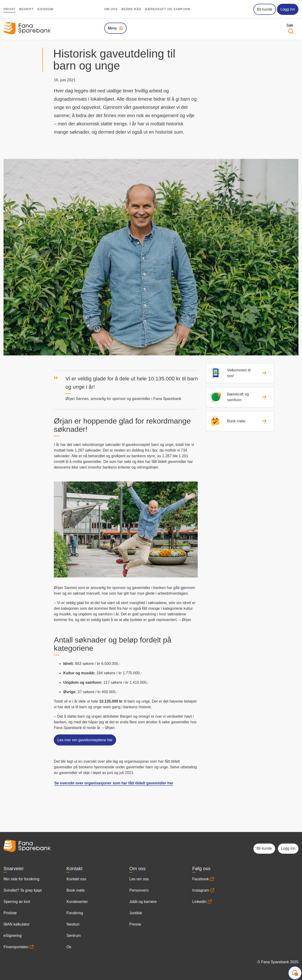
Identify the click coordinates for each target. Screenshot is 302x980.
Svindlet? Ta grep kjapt (23, 890)
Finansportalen (16, 947)
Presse (135, 924)
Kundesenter (77, 902)
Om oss (111, 9)
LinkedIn (199, 902)
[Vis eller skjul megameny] (115, 28)
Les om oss (139, 879)
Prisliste (10, 913)
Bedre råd (131, 9)
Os (69, 947)
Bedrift (26, 9)
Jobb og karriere (143, 902)
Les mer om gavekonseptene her (85, 740)
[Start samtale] (295, 973)
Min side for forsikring (21, 879)
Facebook (201, 879)
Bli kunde (265, 9)
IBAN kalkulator (17, 924)
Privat (9, 9)
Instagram (201, 890)
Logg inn (288, 9)
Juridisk (136, 913)
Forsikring (75, 913)
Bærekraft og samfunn (168, 9)
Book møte (76, 890)
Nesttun (73, 924)
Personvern (139, 890)
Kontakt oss (76, 879)
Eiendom (45, 9)
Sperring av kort (17, 902)
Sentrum (74, 936)
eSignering (13, 936)
